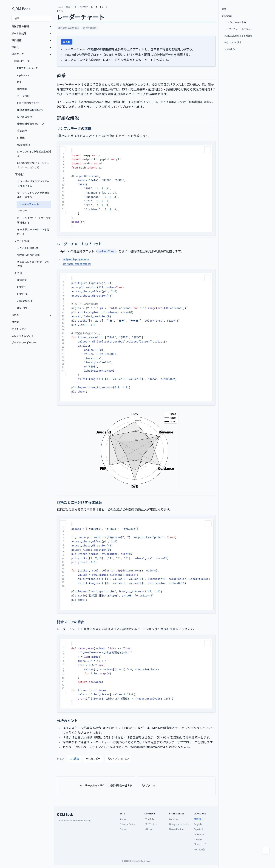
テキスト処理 (22, 241)
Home (60, 7)
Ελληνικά (199, 844)
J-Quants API (25, 301)
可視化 (15, 47)
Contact (124, 829)
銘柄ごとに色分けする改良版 (238, 36)
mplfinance (23, 75)
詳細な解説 (227, 16)
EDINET (21, 287)
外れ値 (21, 138)
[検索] (31, 18)
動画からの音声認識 (28, 255)
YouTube (150, 819)
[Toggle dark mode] (266, 850)
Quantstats (23, 145)
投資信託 (22, 280)
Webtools (174, 819)
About (123, 819)
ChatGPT (22, 308)
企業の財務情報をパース (31, 124)
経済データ (18, 54)
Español (198, 829)
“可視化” (19, 175)
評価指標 (16, 40)
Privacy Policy (127, 824)
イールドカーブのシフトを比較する (33, 232)
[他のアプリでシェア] (118, 759)
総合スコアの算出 (233, 43)
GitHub (149, 829)
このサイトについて (23, 336)
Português (199, 850)
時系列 (15, 315)
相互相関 (22, 89)
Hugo (148, 861)
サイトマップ (19, 329)
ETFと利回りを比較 (28, 103)
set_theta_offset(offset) (79, 264)
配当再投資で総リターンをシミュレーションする (33, 165)
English (198, 824)
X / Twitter (151, 824)
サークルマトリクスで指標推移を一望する (33, 195)
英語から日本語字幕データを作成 (33, 264)
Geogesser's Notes (179, 824)
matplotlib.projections (77, 259)
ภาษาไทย (198, 839)
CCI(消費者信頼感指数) (30, 110)
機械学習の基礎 (20, 26)
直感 (224, 9)
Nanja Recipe (176, 829)
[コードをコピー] (63, 149)
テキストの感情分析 (28, 248)
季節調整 (22, 131)
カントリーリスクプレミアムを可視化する (33, 184)
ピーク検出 (23, 96)
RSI (19, 82)
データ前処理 (19, 34)
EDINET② (23, 294)
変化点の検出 (25, 117)
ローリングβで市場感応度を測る (34, 154)
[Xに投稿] (74, 759)
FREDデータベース (28, 68)
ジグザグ (22, 211)
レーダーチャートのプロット (238, 29)
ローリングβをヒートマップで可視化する (34, 220)
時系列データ (22, 61)
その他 (18, 273)
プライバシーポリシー (24, 343)
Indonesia (199, 834)
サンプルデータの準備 (235, 23)
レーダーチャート (29, 204)
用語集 (15, 322)
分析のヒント (231, 49)
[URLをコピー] (93, 759)
